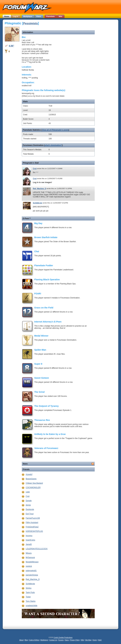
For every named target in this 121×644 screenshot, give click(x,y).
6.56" (12, 46)
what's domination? (53, 145)
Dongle (29, 501)
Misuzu (29, 553)
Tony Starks (31, 601)
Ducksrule (30, 509)
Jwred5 (29, 544)
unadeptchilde (32, 606)
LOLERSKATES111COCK (37, 549)
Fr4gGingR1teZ (32, 527)
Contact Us (53, 640)
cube (28, 492)
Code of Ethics (34, 640)
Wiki (82, 640)
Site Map (88, 640)
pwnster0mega (32, 575)
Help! (100, 640)
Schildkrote (38, 203)
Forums (61, 640)
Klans (67, 640)
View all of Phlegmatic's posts (55, 130)
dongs (28, 505)
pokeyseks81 (31, 571)
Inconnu (29, 536)
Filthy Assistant (32, 523)
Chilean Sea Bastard (34, 483)
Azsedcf (29, 474)
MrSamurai (30, 557)
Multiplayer (44, 640)
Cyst (35, 168)
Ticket (28, 597)
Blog (26, 640)
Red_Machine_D (39, 188)
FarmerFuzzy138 (33, 518)
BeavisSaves (31, 479)
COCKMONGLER (33, 488)
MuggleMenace (32, 562)
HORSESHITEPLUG (34, 531)
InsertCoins (30, 540)
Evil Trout (30, 514)
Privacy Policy (75, 640)
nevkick (29, 566)
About (21, 640)
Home (95, 640)
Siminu (29, 588)
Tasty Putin (30, 592)
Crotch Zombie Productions (63, 638)
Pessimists (31, 23)
